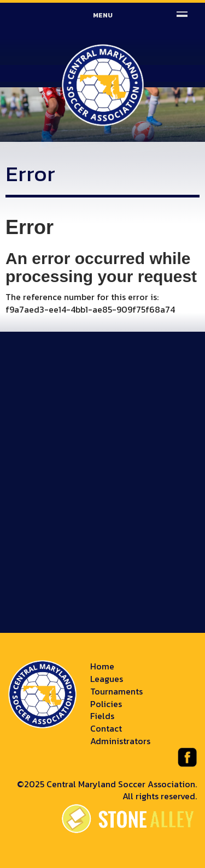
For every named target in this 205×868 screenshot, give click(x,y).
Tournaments (116, 691)
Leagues (107, 679)
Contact (106, 728)
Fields (102, 716)
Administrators (120, 741)
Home (102, 666)
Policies (106, 704)
